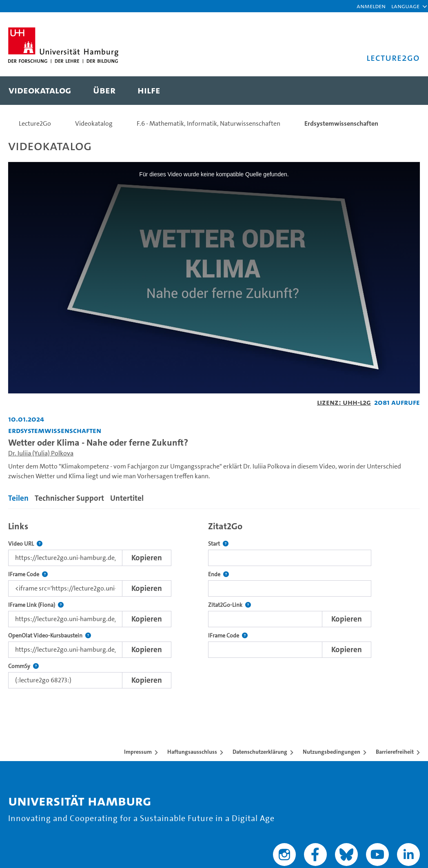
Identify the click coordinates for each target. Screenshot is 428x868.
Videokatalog (94, 123)
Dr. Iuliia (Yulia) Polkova (41, 453)
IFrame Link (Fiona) (36, 605)
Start (218, 544)
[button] (405, 6)
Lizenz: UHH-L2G (344, 402)
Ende (218, 574)
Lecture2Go (35, 123)
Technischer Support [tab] (69, 498)
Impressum (138, 752)
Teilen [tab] (18, 498)
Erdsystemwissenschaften (341, 123)
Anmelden (371, 6)
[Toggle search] (406, 91)
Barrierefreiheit (395, 752)
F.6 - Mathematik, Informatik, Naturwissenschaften (208, 123)
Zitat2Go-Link (230, 605)
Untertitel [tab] (127, 498)
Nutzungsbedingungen (332, 752)
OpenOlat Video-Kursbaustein (50, 636)
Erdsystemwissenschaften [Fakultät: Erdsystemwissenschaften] (55, 430)
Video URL (25, 544)
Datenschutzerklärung (260, 752)
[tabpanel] (214, 603)
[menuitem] (40, 91)
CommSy (23, 666)
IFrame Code (28, 574)
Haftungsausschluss (192, 752)
